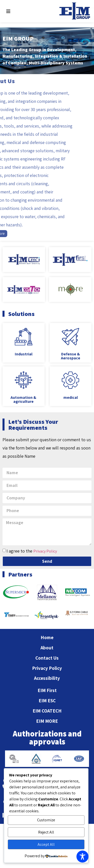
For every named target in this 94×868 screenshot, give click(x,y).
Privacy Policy (45, 551)
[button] (8, 11)
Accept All (46, 844)
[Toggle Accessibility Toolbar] (82, 857)
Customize (46, 820)
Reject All (46, 832)
